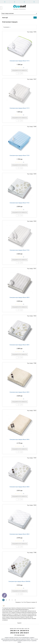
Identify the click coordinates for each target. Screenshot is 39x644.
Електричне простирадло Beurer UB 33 (19, 345)
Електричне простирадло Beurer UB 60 (19, 487)
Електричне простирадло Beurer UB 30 (19, 297)
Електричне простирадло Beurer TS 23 (20, 203)
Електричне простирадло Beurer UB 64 (19, 534)
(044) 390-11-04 (15, 631)
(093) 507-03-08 (15, 633)
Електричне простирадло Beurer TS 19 (20, 108)
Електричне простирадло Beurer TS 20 (20, 155)
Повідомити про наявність (20, 70)
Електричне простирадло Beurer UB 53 (19, 392)
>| (15, 600)
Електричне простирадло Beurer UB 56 (19, 439)
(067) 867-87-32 (24, 631)
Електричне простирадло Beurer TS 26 (20, 250)
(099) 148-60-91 (24, 633)
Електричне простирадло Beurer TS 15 (20, 61)
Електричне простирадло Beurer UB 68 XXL (19, 581)
